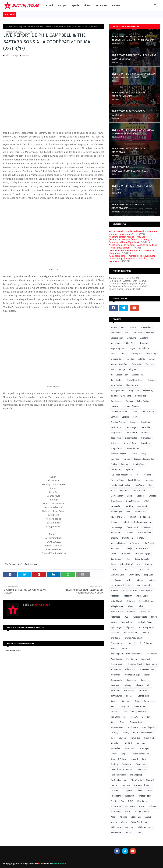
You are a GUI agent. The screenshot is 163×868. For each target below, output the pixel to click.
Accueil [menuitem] (49, 6)
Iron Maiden (128, 538)
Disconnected (131, 438)
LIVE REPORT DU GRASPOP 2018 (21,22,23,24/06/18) (129, 94)
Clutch (134, 412)
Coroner (126, 417)
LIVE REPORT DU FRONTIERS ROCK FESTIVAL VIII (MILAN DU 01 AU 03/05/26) (134, 38)
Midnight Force (117, 606)
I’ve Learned (132, 527)
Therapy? (150, 780)
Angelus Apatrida (118, 349)
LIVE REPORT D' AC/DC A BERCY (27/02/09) (129, 113)
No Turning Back (146, 627)
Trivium (140, 791)
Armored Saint (117, 359)
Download (146, 443)
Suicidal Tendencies (140, 754)
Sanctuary (126, 701)
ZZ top (138, 833)
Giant (113, 491)
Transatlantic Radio (143, 785)
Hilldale (126, 522)
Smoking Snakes (137, 722)
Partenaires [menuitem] (101, 6)
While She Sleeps (139, 822)
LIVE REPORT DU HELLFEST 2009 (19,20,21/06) (129, 150)
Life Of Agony (134, 575)
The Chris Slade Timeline (121, 770)
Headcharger (116, 512)
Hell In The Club (118, 517)
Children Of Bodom (131, 406)
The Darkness (143, 770)
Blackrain (152, 380)
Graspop (152, 496)
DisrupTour (146, 438)
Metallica (131, 601)
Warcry (124, 822)
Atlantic (142, 359)
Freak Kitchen (134, 480)
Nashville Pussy (145, 622)
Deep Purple (116, 433)
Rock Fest (143, 691)
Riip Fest (139, 685)
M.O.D (131, 585)
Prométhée (115, 675)
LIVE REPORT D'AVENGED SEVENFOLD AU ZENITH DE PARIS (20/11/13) (133, 132)
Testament (127, 764)
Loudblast (139, 580)
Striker (114, 754)
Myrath (154, 617)
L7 (134, 570)
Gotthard (140, 496)
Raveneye (115, 685)
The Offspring (136, 775)
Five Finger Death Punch (121, 475)
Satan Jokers (150, 701)
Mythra (114, 622)
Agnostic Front (117, 338)
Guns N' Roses (132, 501)
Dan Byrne (146, 422)
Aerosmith (137, 333)
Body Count (134, 391)
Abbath (114, 327)
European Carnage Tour (144, 459)
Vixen (113, 817)
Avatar (152, 359)
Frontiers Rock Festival (121, 485)
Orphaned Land (117, 643)
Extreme (125, 464)
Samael (114, 701)
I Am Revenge (117, 527)
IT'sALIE (140, 538)
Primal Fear (130, 670)
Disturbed (115, 443)
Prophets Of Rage (132, 675)
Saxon (113, 706)
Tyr (123, 801)
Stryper (124, 754)
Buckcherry (148, 391)
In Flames (129, 533)
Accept (133, 327)
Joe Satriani (134, 543)
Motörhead (115, 617)
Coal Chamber (148, 412)
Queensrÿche (116, 680)
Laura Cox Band (117, 575)
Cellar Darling (143, 401)
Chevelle (115, 406)
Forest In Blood (117, 480)
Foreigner (147, 475)
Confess (114, 417)
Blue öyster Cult (118, 391)
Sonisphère (133, 727)
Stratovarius (130, 749)
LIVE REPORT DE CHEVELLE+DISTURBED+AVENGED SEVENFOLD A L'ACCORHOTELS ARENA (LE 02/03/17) (133, 169)
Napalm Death (127, 622)
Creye (136, 417)
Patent (125, 649)
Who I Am (129, 827)
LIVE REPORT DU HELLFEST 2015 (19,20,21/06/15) (129, 206)
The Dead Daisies (118, 775)
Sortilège (115, 733)
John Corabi (149, 543)
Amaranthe (145, 343)
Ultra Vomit (130, 806)
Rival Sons (115, 691)
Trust (149, 791)
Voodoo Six (136, 817)
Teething (114, 764)
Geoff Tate (139, 485)
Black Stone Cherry (135, 380)
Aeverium (150, 333)
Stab (113, 738)
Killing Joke (126, 554)
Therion (114, 785)
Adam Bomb (116, 333)
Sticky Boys (115, 743)
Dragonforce (116, 449)
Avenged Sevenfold (119, 364)
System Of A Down (119, 759)
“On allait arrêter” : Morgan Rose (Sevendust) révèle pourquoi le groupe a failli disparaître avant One (132, 259)
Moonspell (132, 612)
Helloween (145, 517)
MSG (126, 617)
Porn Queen (132, 659)
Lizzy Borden (116, 580)
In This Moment (144, 533)
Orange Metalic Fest (133, 638)
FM (137, 475)
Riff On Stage (12, 55)
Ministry (131, 606)
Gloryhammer (117, 496)
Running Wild (116, 696)
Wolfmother (116, 833)
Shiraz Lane (129, 712)
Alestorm (144, 338)
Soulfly (126, 733)
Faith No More (139, 464)
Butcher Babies (142, 396)
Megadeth (128, 596)
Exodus (114, 464)
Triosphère (128, 791)
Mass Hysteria (147, 591)
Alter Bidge (131, 343)
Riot (149, 685)
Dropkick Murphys (118, 454)
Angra (132, 349)
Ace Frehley (146, 327)
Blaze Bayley (116, 385)
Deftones (145, 433)
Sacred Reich (144, 696)
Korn (139, 564)
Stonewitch (115, 749)
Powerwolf (146, 659)
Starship (123, 738)
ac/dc (124, 327)
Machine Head (144, 585)
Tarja (144, 759)
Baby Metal (137, 364)
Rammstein (131, 680)
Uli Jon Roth (116, 806)
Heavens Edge (141, 512)
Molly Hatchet (117, 612)
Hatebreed (142, 506)
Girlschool (124, 491)
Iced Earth (146, 527)
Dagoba (134, 422)
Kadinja (129, 549)
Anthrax (114, 354)
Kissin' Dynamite (142, 559)
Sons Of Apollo (148, 727)
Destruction (116, 438)
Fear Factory (116, 470)
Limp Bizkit (149, 575)
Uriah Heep (116, 812)
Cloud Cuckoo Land (119, 412)
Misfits (142, 606)
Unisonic (152, 806)
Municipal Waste (140, 617)
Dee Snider (146, 427)
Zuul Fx (128, 833)
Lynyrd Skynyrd (117, 585)
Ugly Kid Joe (143, 801)
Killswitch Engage (142, 554)
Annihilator (144, 349)
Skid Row (146, 717)
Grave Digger (116, 501)
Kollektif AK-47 (126, 564)
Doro (126, 443)
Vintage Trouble (142, 812)
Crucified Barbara (118, 422)
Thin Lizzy (126, 785)
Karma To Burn (143, 549)
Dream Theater (133, 449)
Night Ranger (116, 627)
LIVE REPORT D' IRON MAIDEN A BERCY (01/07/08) (132, 188)
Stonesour (141, 743)
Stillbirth (128, 743)
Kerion (113, 554)
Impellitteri (116, 533)
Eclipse (134, 454)
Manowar (115, 591)
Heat (128, 512)
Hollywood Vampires (143, 522)
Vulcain (148, 817)
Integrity (114, 538)
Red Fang (127, 685)
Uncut (142, 806)
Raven (143, 680)
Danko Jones (116, 427)
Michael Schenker (147, 601)
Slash (113, 722)
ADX (127, 333)
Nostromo (115, 633)
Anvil (124, 354)
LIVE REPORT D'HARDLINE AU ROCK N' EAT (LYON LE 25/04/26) (134, 57)
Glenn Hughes (139, 491)
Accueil (9, 27)
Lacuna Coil (144, 570)
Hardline (129, 506)
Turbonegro (116, 796)
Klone (113, 564)
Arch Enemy (151, 354)
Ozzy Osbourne (146, 643)
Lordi (128, 580)
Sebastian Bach (140, 706)
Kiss (129, 559)
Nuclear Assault (131, 633)
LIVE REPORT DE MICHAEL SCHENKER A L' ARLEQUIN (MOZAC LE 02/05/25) (133, 76)
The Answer (141, 764)
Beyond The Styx (118, 370)
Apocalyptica (136, 354)
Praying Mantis (117, 664)
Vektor (128, 812)
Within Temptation (145, 827)
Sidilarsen (143, 712)
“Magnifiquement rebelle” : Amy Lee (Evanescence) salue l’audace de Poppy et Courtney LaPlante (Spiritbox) (130, 240)
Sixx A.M (134, 717)
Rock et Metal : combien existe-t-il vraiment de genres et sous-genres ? (133, 233)
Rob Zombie (129, 691)
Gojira (130, 496)
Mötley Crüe (146, 612)
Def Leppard (131, 433)
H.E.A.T (146, 501)
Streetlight (144, 749)
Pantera (114, 649)
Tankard (134, 759)
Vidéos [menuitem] (87, 6)
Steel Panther (150, 738)
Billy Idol (133, 370)
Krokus (114, 570)
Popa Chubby (116, 659)
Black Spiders (117, 380)
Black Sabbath (138, 375)
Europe (127, 459)
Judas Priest (116, 549)
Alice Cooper (116, 343)
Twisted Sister (144, 796)
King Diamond (117, 559)
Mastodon (115, 596)
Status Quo (135, 738)
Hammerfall (116, 506)
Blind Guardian (133, 385)
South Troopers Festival (144, 733)
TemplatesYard (59, 864)
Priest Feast (116, 670)
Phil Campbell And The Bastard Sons (30, 27)
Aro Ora (131, 359)
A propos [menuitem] (62, 6)
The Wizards (137, 780)
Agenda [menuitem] (75, 6)
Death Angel (131, 427)
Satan (137, 701)
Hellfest (132, 517)
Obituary (146, 633)
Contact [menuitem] (116, 6)
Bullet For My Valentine (121, 396)
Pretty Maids (152, 664)
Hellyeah (115, 522)
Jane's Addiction (118, 543)
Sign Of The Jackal (118, 717)
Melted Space (142, 596)
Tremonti (115, 791)
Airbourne (132, 338)
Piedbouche (152, 654)
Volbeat (123, 817)
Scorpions (125, 706)
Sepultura (115, 712)
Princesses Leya (147, 670)
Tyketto (114, 801)
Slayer (123, 722)
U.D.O (131, 801)
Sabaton (130, 696)
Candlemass (116, 401)
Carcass (129, 401)
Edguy (144, 454)
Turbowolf (130, 796)
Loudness (152, 580)
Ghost (151, 485)
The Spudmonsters (119, 780)
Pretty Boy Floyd (135, 664)
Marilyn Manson (130, 591)
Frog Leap (149, 480)
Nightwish (130, 627)
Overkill (132, 643)
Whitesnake (116, 827)
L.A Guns (125, 570)
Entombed (115, 459)
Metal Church (116, 601)
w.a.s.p (114, 822)
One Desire (115, 638)
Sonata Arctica (117, 727)
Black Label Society (119, 375)
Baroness (150, 364)
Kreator (149, 564)
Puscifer (148, 675)
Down (135, 443)
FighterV (129, 470)
